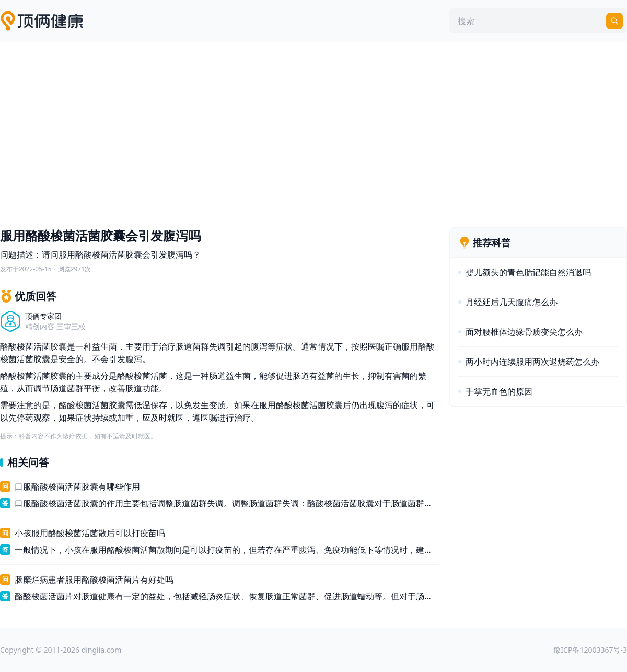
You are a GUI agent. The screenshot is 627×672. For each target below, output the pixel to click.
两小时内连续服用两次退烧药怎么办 (532, 362)
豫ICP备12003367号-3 (590, 650)
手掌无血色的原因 (499, 391)
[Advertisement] (313, 132)
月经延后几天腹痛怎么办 (512, 302)
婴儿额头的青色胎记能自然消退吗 (528, 272)
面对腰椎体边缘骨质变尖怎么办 (524, 332)
